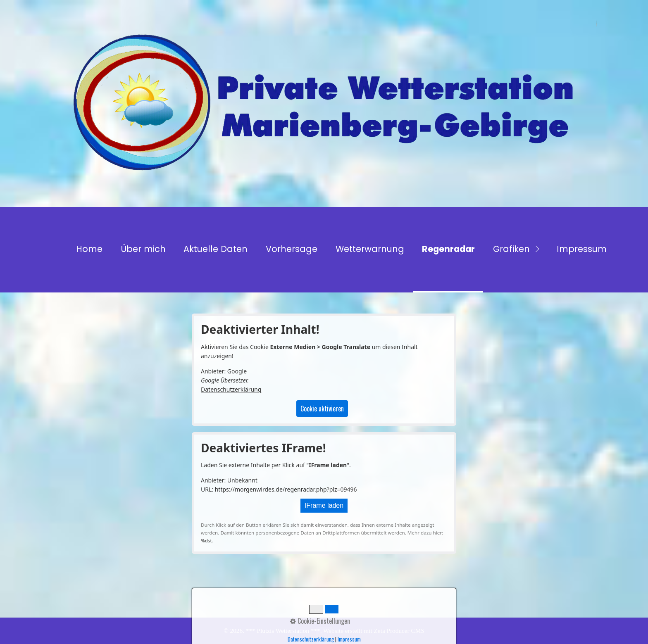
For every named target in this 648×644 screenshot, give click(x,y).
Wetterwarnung (370, 249)
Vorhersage (292, 249)
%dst (206, 541)
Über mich (143, 249)
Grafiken (511, 249)
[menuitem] (89, 250)
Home (89, 249)
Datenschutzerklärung (231, 389)
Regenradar (448, 249)
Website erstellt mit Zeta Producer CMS (374, 631)
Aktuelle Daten (216, 249)
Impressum (582, 249)
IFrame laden (324, 505)
